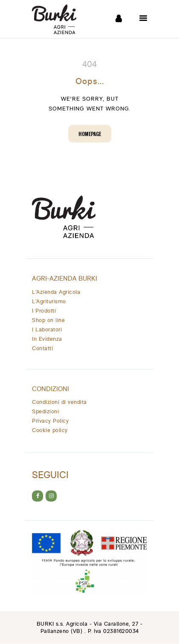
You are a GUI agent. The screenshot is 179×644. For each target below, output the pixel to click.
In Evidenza (47, 339)
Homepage (90, 134)
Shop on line (48, 321)
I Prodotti (44, 311)
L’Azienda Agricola (56, 292)
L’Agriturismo (49, 302)
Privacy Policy (50, 421)
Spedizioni (45, 412)
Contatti (42, 349)
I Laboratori (47, 330)
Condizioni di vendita (59, 402)
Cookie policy (50, 431)
